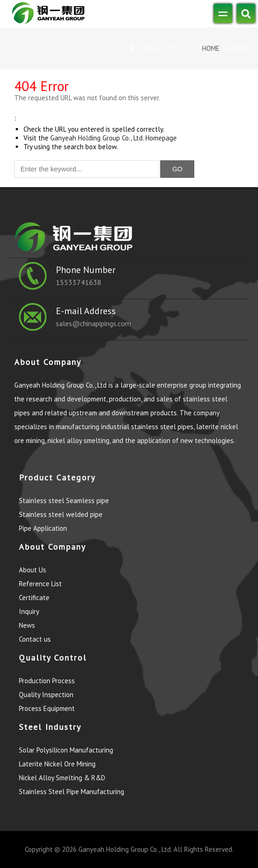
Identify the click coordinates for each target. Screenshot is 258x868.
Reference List (40, 584)
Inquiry (29, 611)
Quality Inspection (46, 695)
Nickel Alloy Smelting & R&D (62, 778)
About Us (33, 570)
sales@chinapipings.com (93, 323)
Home (210, 48)
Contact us (35, 639)
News (27, 625)
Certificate (34, 598)
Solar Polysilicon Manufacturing (66, 750)
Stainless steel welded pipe (61, 514)
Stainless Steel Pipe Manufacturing (72, 792)
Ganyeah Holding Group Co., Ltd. (125, 849)
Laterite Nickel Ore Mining (57, 764)
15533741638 (79, 282)
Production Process (47, 681)
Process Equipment (47, 708)
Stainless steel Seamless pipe (64, 501)
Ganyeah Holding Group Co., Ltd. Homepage (114, 138)
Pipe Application (43, 528)
